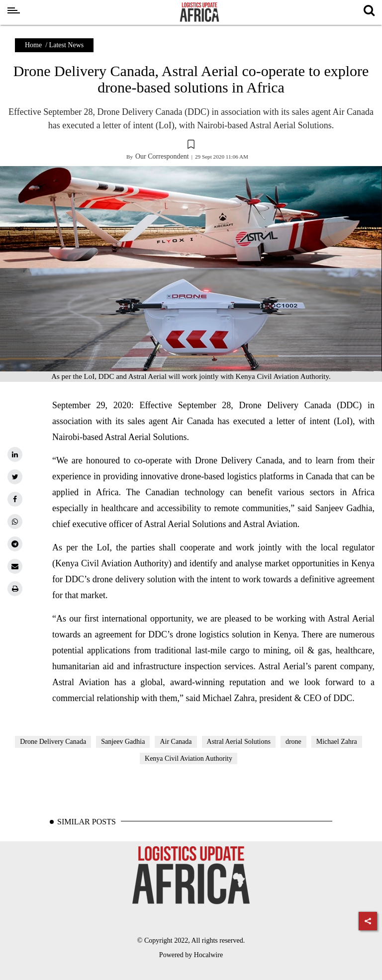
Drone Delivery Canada (53, 742)
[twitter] (15, 477)
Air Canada (176, 742)
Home (33, 45)
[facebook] (15, 499)
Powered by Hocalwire (191, 955)
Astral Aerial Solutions (239, 742)
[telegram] (15, 544)
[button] (191, 146)
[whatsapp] (15, 522)
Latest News (67, 45)
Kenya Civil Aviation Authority (189, 758)
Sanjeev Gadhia (123, 742)
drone (293, 742)
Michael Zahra (337, 742)
